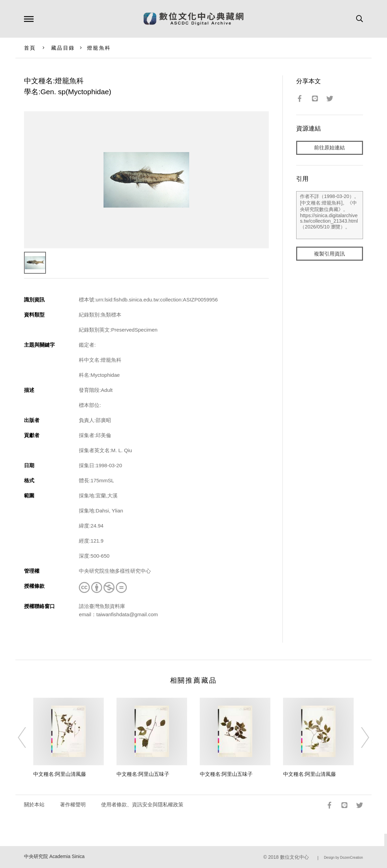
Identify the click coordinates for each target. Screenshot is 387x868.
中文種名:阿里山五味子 (143, 774)
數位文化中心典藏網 (193, 19)
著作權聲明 (73, 804)
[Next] (359, 737)
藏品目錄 (63, 48)
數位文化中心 (294, 857)
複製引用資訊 (329, 254)
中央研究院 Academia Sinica (54, 857)
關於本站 (34, 804)
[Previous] (28, 737)
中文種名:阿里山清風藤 (60, 774)
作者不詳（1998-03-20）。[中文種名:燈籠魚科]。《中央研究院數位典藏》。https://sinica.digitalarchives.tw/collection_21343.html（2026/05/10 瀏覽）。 (330, 215)
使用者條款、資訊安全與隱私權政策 (142, 804)
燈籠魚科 (99, 48)
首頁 (30, 48)
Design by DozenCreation (343, 858)
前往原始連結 (329, 148)
